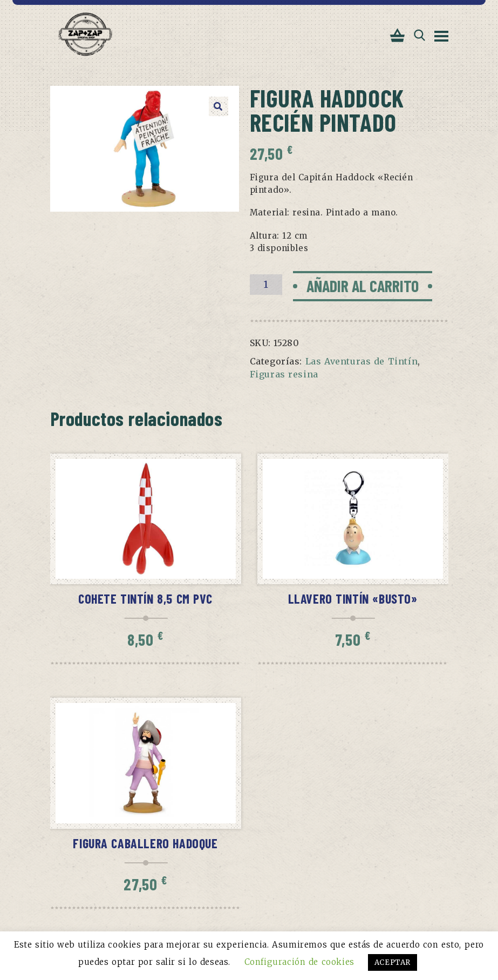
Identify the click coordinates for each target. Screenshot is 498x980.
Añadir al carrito (363, 286)
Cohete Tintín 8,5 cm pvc (145, 599)
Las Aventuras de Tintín (362, 361)
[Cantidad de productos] (266, 285)
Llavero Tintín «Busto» (353, 599)
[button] (219, 106)
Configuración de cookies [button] (299, 962)
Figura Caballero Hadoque (145, 843)
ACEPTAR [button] (393, 962)
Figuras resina (284, 374)
